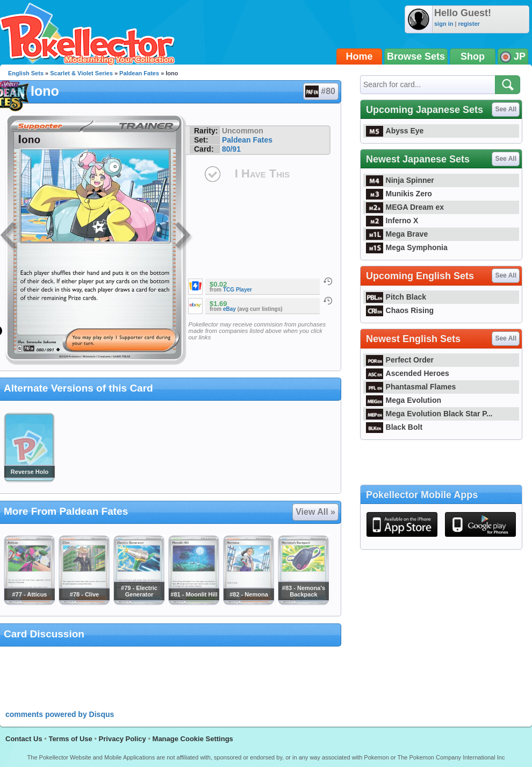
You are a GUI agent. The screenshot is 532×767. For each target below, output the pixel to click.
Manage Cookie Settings (193, 739)
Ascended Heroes (408, 373)
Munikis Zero (399, 194)
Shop (473, 56)
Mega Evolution (404, 400)
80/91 (231, 149)
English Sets (26, 73)
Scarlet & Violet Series (81, 73)
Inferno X (392, 221)
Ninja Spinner (400, 180)
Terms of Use (70, 739)
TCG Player (238, 290)
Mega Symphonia (407, 247)
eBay (229, 309)
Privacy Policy (123, 739)
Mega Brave (397, 234)
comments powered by (60, 714)
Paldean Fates (139, 73)
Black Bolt (394, 427)
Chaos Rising (400, 310)
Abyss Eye (395, 131)
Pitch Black (396, 297)
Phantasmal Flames (411, 387)
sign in (444, 24)
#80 (320, 91)
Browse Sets (416, 56)
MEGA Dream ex (405, 207)
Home (360, 56)
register (469, 24)
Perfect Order (400, 360)
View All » (315, 512)
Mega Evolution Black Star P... (429, 414)
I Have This (262, 173)
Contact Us (24, 739)
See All (506, 109)
